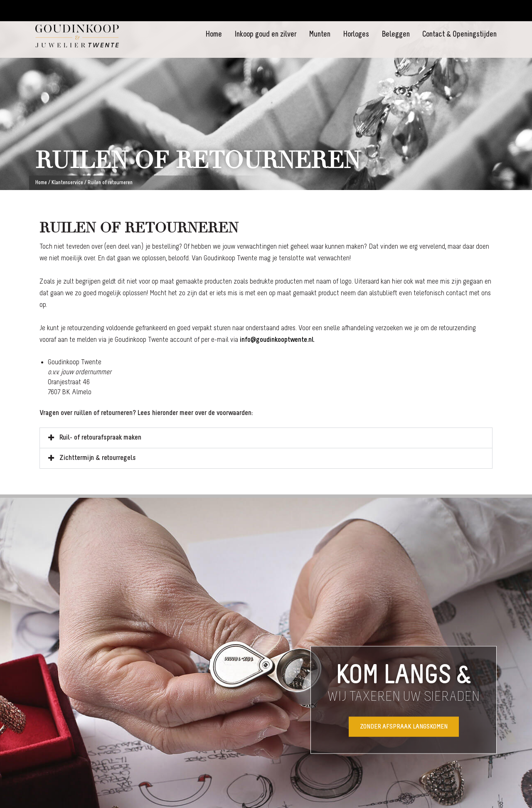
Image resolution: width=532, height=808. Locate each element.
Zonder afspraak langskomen (404, 726)
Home (214, 35)
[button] (266, 438)
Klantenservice (67, 183)
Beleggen (396, 35)
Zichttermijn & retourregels (98, 458)
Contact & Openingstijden (459, 35)
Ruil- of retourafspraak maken (100, 438)
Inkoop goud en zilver (265, 35)
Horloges (356, 35)
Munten (320, 35)
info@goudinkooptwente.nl (277, 340)
